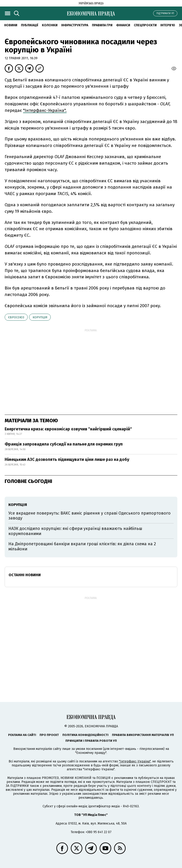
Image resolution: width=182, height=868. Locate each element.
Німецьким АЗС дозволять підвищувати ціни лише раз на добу (67, 459)
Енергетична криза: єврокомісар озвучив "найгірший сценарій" (68, 429)
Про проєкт (49, 735)
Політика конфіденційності (85, 735)
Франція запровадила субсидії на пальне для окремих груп (64, 444)
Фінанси (123, 25)
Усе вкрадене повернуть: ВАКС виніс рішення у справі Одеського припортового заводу (89, 516)
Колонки (50, 25)
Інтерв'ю (168, 25)
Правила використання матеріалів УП (143, 735)
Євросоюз (16, 317)
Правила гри (102, 25)
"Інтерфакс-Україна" (135, 761)
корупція (40, 317)
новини (11, 25)
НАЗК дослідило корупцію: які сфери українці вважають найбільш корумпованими (75, 531)
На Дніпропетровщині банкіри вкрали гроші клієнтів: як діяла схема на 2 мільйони (82, 546)
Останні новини (25, 575)
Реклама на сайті (22, 735)
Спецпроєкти (145, 25)
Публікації (30, 25)
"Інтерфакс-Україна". (45, 110)
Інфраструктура (75, 25)
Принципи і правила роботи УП (91, 741)
